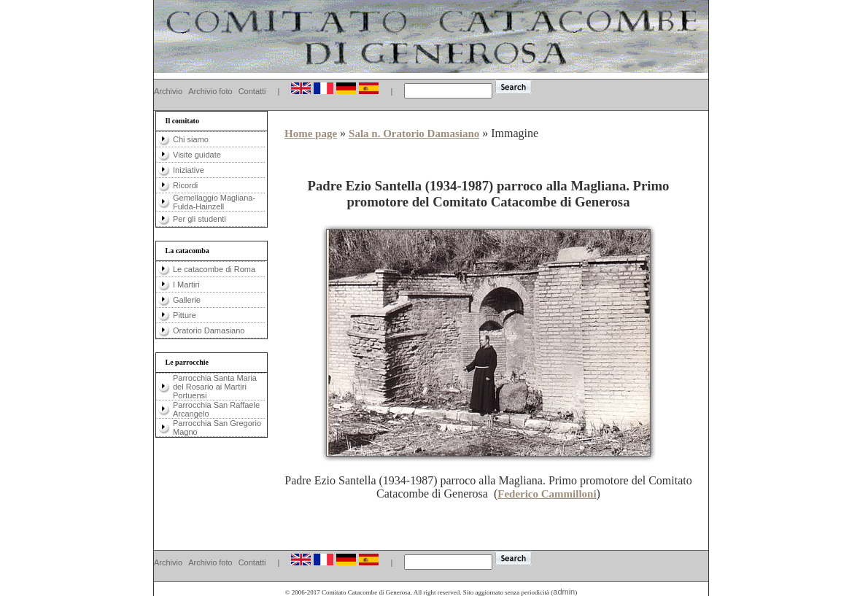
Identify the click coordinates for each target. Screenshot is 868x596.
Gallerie (187, 300)
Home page (311, 133)
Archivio (168, 91)
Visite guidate (197, 155)
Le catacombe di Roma (214, 269)
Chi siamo (191, 139)
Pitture (185, 315)
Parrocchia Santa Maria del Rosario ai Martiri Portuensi (215, 387)
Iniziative (189, 170)
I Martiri (186, 285)
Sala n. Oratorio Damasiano (414, 133)
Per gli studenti (199, 219)
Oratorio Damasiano (209, 330)
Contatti (252, 91)
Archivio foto (210, 91)
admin (564, 592)
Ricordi (185, 185)
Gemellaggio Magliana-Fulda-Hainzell (214, 202)
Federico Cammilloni (547, 494)
